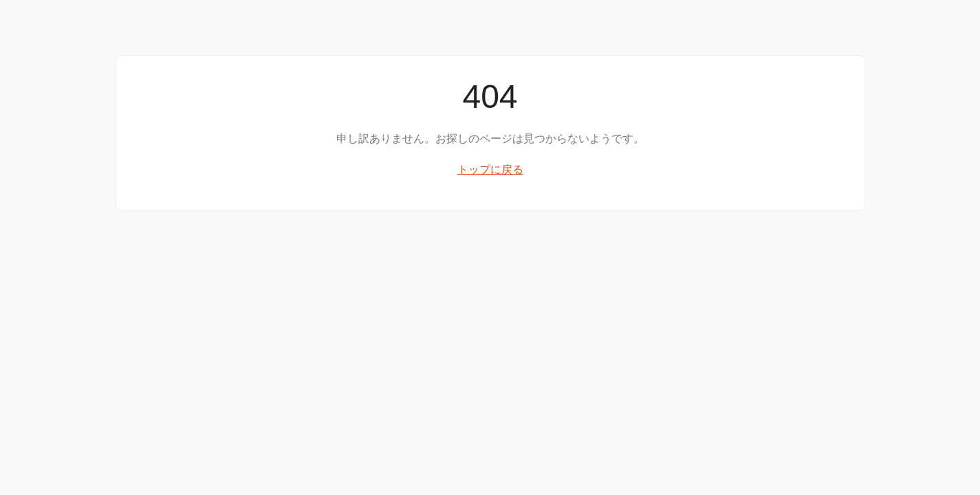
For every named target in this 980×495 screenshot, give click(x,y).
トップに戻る (490, 169)
